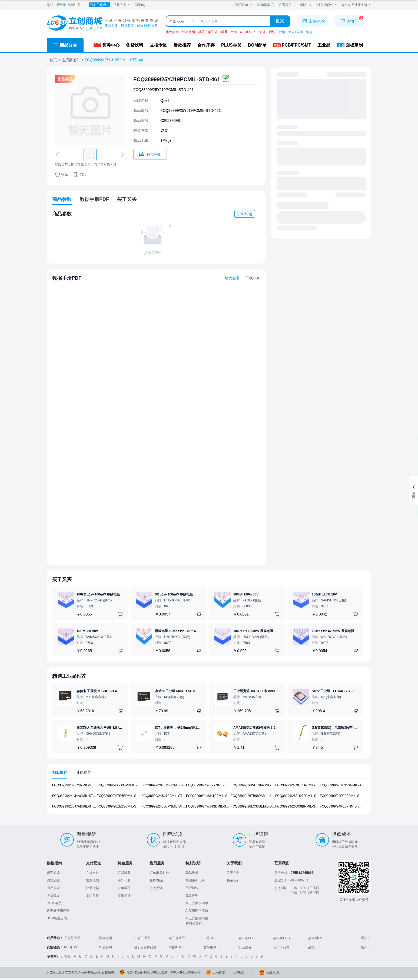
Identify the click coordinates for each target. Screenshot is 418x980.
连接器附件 (71, 60)
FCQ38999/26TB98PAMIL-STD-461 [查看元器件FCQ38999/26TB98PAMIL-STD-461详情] (256, 796)
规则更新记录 (195, 880)
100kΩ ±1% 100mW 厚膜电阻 (98, 594)
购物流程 (53, 880)
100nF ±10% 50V (246, 594)
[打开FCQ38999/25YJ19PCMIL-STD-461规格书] (150, 154)
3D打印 (209, 938)
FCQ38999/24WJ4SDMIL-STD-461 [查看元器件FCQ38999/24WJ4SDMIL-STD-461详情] (211, 806)
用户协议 (192, 888)
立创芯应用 (72, 938)
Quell (165, 100)
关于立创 (233, 873)
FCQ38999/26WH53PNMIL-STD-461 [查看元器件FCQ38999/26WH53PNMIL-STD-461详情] (257, 785)
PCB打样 (71, 947)
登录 (63, 5)
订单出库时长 (159, 873)
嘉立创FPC (247, 938)
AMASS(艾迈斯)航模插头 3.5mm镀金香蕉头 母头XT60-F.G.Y (278, 728)
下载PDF (253, 278)
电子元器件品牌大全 (148, 947)
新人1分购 (296, 32)
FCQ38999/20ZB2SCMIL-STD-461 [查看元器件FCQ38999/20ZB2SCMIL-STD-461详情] (122, 806)
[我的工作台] (100, 5)
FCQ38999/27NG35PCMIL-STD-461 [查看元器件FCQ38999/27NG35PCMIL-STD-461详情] (302, 785)
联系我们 (233, 880)
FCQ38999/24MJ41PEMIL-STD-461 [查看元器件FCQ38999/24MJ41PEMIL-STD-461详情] (212, 796)
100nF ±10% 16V (324, 594)
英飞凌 (213, 32)
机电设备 (245, 947)
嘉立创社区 (177, 938)
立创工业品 (142, 938)
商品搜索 (53, 888)
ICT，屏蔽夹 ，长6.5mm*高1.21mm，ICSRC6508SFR (195, 728)
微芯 (201, 32)
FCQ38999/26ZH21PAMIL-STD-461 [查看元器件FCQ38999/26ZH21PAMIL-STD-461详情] (301, 796)
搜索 (280, 21)
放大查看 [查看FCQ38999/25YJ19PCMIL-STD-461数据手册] (232, 278)
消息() (140, 5)
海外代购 (124, 880)
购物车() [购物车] (265, 5)
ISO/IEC (238, 972)
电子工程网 (281, 947)
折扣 (282, 32)
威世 (224, 32)
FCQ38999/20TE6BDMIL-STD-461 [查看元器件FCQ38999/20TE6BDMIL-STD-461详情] (122, 796)
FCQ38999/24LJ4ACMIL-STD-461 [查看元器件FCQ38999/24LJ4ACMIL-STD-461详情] (77, 796)
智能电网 (210, 947)
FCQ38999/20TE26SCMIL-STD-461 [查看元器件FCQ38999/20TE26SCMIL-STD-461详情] (167, 785)
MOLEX (236, 32)
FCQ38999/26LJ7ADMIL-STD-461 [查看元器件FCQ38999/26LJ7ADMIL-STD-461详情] (77, 806)
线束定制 (188, 32)
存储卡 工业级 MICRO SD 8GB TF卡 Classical (189, 691)
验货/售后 (156, 880)
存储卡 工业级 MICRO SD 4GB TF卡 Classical (111, 691)
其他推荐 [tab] (84, 772)
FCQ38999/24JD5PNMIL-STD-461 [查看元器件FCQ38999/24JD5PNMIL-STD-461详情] (166, 806)
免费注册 (74, 5)
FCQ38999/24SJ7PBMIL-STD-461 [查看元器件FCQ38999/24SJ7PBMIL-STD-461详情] (166, 796)
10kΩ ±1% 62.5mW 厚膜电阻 (333, 631)
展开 (366, 938)
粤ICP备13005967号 (186, 972)
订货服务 (124, 873)
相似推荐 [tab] (60, 772)
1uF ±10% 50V (87, 631)
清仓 (309, 32)
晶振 (311, 947)
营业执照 (273, 972)
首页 (53, 60)
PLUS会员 (54, 903)
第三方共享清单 (197, 903)
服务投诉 (156, 888)
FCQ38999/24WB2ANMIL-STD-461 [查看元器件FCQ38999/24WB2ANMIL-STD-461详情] (212, 785)
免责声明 (192, 896)
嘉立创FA (315, 938)
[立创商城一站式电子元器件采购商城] (102, 23)
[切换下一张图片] (122, 155)
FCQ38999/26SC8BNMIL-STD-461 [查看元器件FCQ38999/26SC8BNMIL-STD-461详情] (301, 806)
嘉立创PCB (282, 938)
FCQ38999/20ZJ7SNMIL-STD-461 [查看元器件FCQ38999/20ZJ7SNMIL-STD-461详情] (77, 785)
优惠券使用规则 (58, 911)
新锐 (272, 32)
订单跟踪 (124, 888)
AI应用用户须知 (197, 911)
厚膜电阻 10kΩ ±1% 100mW (176, 631)
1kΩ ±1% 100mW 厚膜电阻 (253, 631)
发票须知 (92, 880)
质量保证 (124, 896)
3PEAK (251, 32)
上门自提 (92, 896)
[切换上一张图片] (58, 155)
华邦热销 (172, 32)
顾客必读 (53, 873)
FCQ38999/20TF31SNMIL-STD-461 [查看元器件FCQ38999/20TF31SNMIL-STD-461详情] (346, 785)
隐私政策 (192, 873)
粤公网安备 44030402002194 (147, 972)
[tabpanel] (209, 799)
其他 (67, 956)
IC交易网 (105, 947)
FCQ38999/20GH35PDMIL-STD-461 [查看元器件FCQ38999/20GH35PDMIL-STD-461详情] (123, 785)
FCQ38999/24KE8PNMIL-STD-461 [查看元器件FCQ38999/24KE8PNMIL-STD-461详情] (345, 806)
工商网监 (219, 972)
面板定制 (105, 938)
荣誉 (262, 32)
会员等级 (53, 896)
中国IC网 (175, 947)
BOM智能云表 (57, 918)
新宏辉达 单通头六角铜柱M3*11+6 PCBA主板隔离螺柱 (116, 728)
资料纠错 (245, 214)
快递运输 (92, 888)
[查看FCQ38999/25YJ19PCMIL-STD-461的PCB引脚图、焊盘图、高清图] (90, 110)
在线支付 (92, 873)
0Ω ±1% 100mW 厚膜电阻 (174, 594)
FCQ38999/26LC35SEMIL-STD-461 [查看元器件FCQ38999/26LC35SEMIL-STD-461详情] (257, 806)
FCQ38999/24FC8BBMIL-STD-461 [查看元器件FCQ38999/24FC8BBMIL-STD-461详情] (345, 796)
